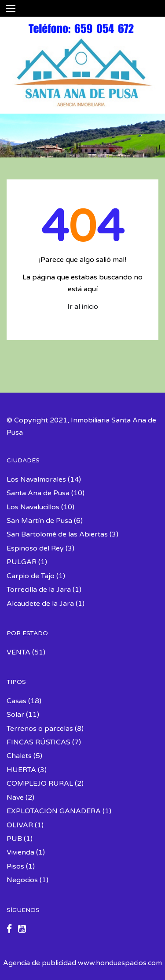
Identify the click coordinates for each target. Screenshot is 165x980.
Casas (16, 701)
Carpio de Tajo (31, 576)
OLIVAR (20, 825)
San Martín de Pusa (39, 521)
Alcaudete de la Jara (40, 604)
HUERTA (21, 770)
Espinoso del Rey (35, 548)
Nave (15, 798)
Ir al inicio (83, 307)
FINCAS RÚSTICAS (38, 742)
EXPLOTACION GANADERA (54, 811)
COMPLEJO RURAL (40, 783)
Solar (15, 715)
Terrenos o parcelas (40, 729)
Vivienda (20, 852)
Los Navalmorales (36, 479)
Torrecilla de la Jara (39, 590)
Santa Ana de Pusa (38, 493)
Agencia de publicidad (40, 963)
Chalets (19, 756)
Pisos (15, 866)
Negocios (22, 880)
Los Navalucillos (33, 507)
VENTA (18, 652)
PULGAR (22, 562)
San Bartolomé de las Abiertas (57, 534)
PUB (14, 839)
